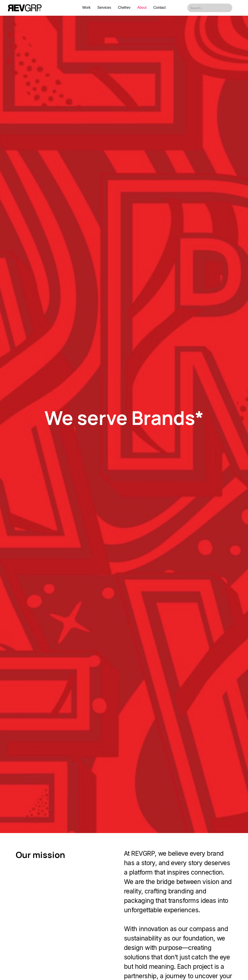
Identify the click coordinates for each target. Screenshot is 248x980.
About (142, 8)
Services (104, 8)
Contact (160, 8)
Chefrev (124, 8)
